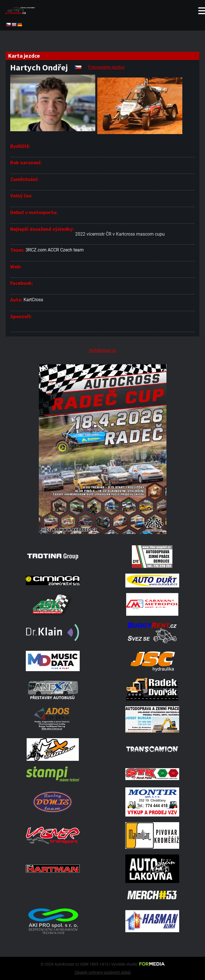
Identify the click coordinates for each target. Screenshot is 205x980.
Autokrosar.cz (103, 350)
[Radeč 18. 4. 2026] (102, 532)
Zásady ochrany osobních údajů (103, 972)
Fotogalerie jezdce (106, 67)
